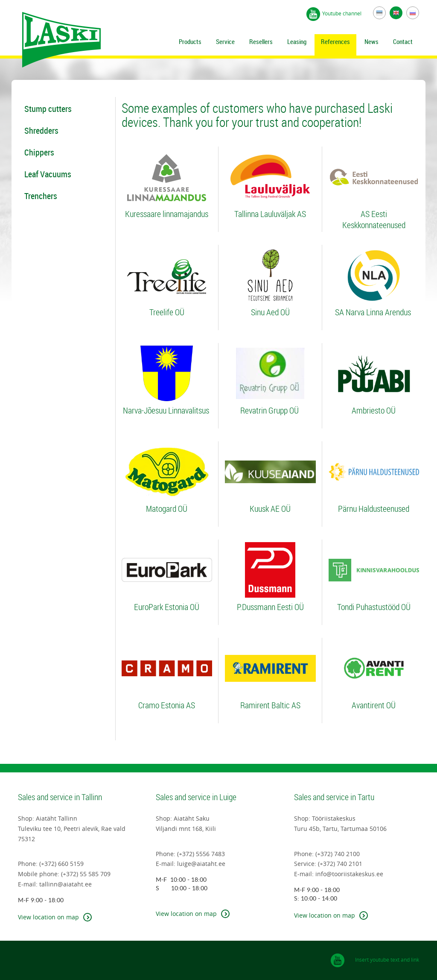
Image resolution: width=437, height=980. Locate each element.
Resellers (261, 41)
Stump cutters (48, 109)
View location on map (48, 917)
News (371, 41)
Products (190, 41)
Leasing (297, 41)
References (335, 41)
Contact (403, 41)
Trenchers (41, 196)
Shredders (41, 131)
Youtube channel (342, 13)
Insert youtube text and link (387, 959)
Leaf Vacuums (48, 174)
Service (225, 41)
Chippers (39, 152)
